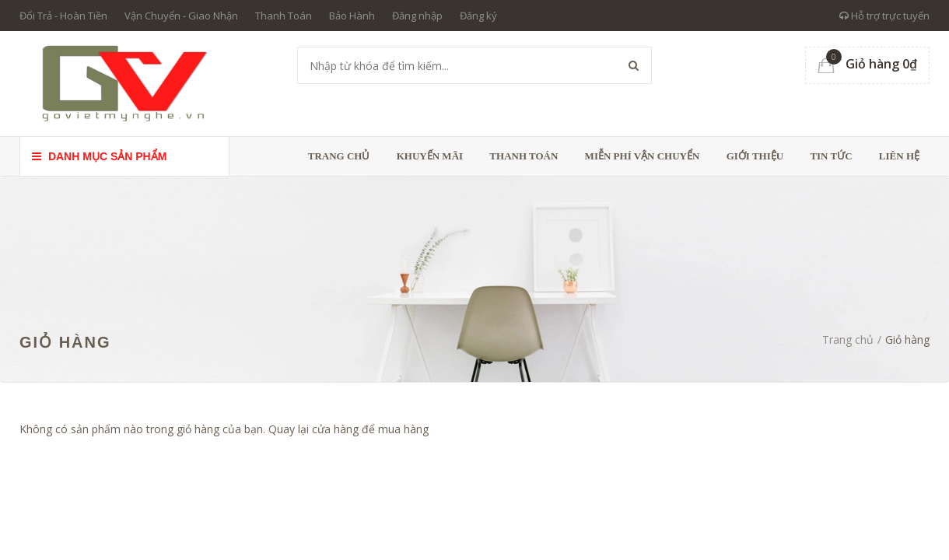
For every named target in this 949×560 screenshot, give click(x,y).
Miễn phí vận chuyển (643, 156)
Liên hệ (899, 156)
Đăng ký (478, 16)
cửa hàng (335, 429)
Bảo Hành (352, 16)
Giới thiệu (755, 156)
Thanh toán (524, 156)
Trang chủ (339, 156)
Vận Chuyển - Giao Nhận (181, 16)
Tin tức (831, 156)
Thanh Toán (284, 16)
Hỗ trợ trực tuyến (884, 16)
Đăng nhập (417, 16)
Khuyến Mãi (430, 156)
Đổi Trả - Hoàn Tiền (63, 16)
